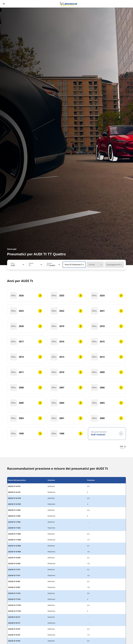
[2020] (26, 326)
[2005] (26, 403)
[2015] (107, 342)
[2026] (26, 296)
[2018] (107, 326)
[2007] (67, 388)
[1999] (26, 434)
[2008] (26, 388)
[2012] (107, 357)
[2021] (107, 311)
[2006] (107, 388)
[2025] (67, 296)
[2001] (67, 418)
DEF (123, 447)
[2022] (67, 311)
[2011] (26, 372)
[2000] (107, 418)
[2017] (26, 342)
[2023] (26, 311)
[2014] (26, 357)
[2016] (67, 342)
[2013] (67, 357)
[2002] (26, 418)
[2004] (67, 403)
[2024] (107, 296)
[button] (23, 265)
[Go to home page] (69, 4)
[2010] (67, 372)
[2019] (67, 326)
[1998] (67, 434)
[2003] (107, 403)
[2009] (107, 372)
